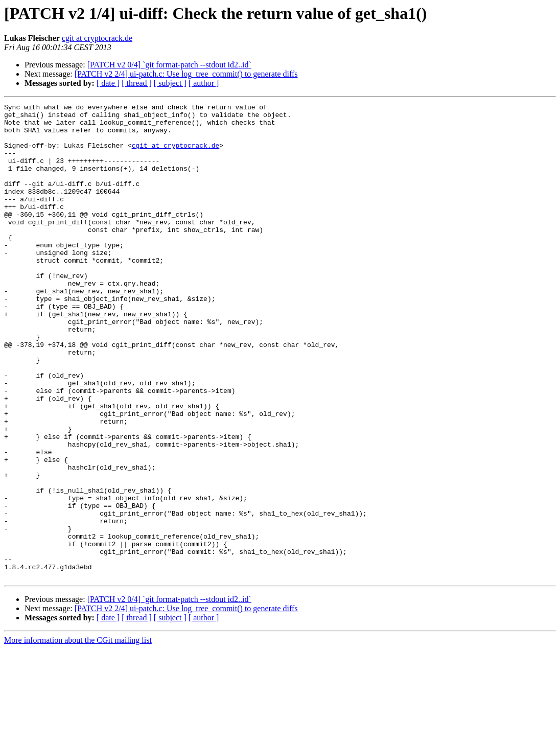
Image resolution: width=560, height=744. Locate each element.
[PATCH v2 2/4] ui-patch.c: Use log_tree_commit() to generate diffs (186, 74)
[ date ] (108, 83)
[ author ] (204, 83)
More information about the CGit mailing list (78, 735)
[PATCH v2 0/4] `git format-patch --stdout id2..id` (169, 65)
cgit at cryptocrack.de (97, 38)
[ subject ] (170, 83)
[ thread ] (137, 83)
